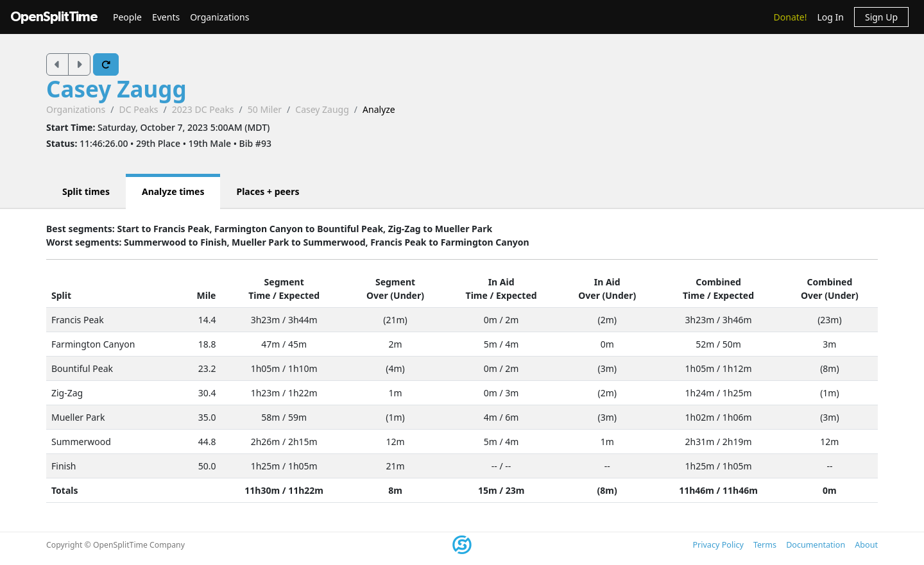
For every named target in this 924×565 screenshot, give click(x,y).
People (127, 17)
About (866, 545)
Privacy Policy (718, 545)
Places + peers (268, 191)
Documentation (816, 545)
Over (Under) (395, 295)
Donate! (791, 17)
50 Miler (265, 109)
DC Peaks (138, 109)
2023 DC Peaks (203, 109)
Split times (86, 191)
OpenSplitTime (54, 17)
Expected (300, 295)
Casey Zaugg (116, 89)
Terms (765, 545)
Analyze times (173, 191)
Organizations (219, 17)
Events (166, 17)
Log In (830, 17)
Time (259, 295)
